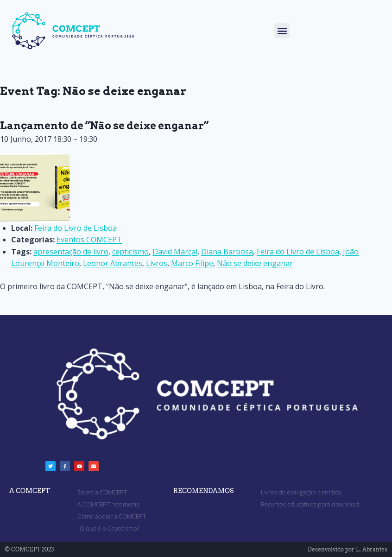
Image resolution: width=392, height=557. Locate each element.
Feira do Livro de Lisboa (298, 252)
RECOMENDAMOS (203, 491)
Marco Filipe (192, 263)
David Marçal (175, 252)
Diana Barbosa (227, 252)
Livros (157, 263)
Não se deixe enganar (255, 263)
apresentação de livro (71, 252)
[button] (282, 30)
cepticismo (130, 252)
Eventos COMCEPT (89, 240)
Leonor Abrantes (113, 263)
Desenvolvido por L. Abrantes (348, 549)
